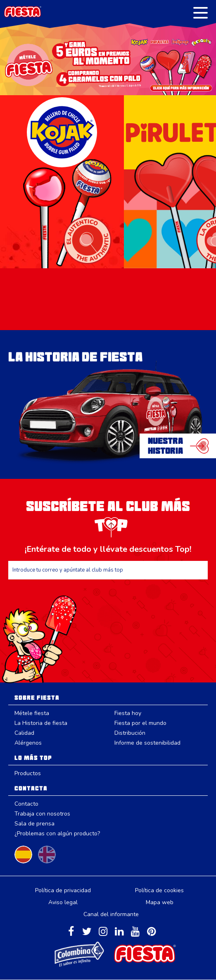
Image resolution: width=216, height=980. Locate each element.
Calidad (24, 733)
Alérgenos (28, 743)
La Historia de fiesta (41, 723)
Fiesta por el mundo (140, 723)
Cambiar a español (23, 855)
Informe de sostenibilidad (147, 743)
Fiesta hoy (128, 713)
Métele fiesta (32, 713)
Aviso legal (63, 902)
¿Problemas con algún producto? (57, 833)
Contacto (26, 804)
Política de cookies (159, 890)
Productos (28, 773)
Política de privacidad (63, 890)
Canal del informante (111, 914)
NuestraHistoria (165, 446)
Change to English (47, 855)
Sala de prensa (34, 824)
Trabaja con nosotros (42, 814)
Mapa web (160, 902)
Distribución (130, 733)
